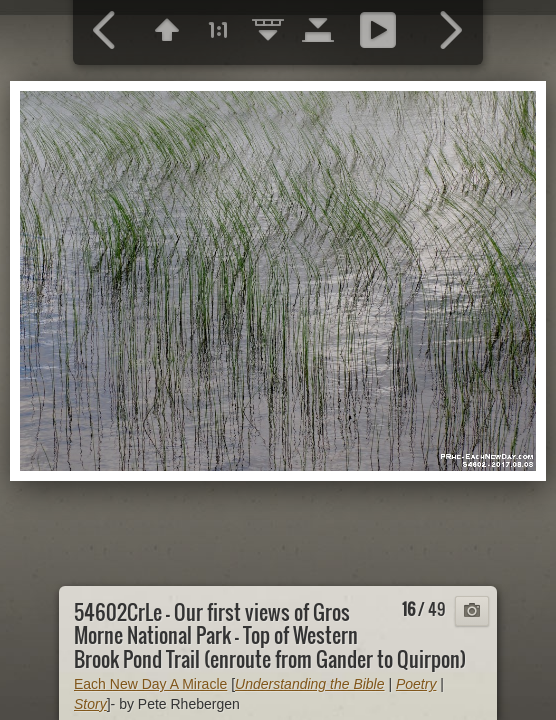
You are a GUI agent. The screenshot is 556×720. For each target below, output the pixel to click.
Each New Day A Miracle (150, 684)
